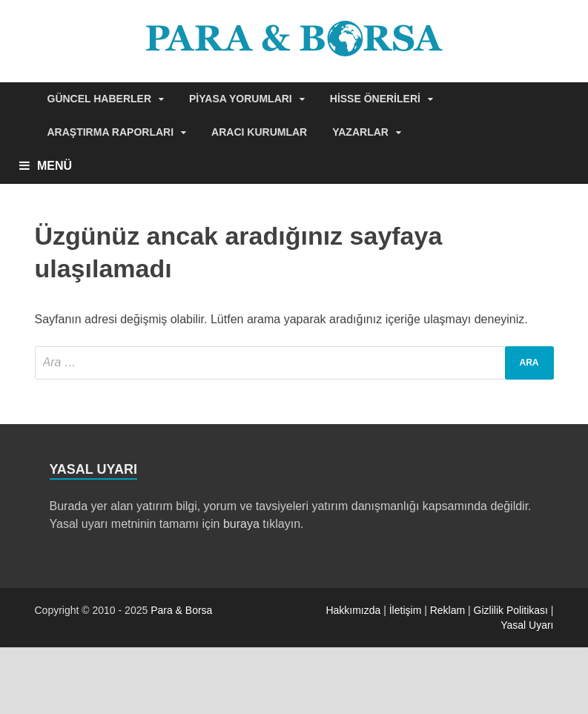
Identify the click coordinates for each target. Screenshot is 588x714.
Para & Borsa (181, 610)
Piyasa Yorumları (241, 99)
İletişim (406, 610)
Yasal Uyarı (527, 625)
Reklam (447, 610)
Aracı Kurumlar (259, 132)
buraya (241, 524)
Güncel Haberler (100, 99)
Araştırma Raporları (111, 132)
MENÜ (54, 166)
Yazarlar (360, 132)
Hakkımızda (353, 610)
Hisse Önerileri (375, 99)
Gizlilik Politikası (511, 610)
